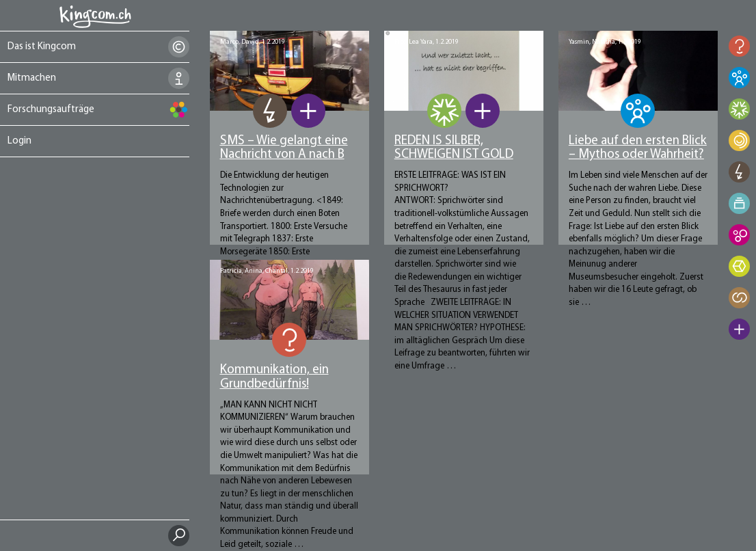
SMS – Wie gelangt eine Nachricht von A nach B (284, 148)
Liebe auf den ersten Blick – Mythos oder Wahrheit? (638, 148)
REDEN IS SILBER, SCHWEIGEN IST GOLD (454, 148)
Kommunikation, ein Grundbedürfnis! (274, 377)
